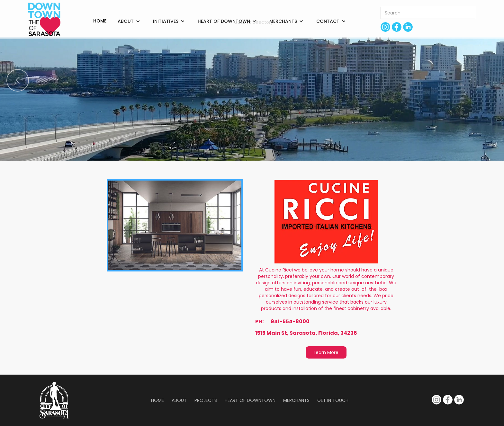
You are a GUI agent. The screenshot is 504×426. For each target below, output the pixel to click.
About (179, 400)
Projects (206, 400)
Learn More (326, 352)
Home (157, 400)
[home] (44, 19)
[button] (129, 21)
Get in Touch (333, 400)
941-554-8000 (290, 322)
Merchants (296, 400)
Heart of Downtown (250, 400)
